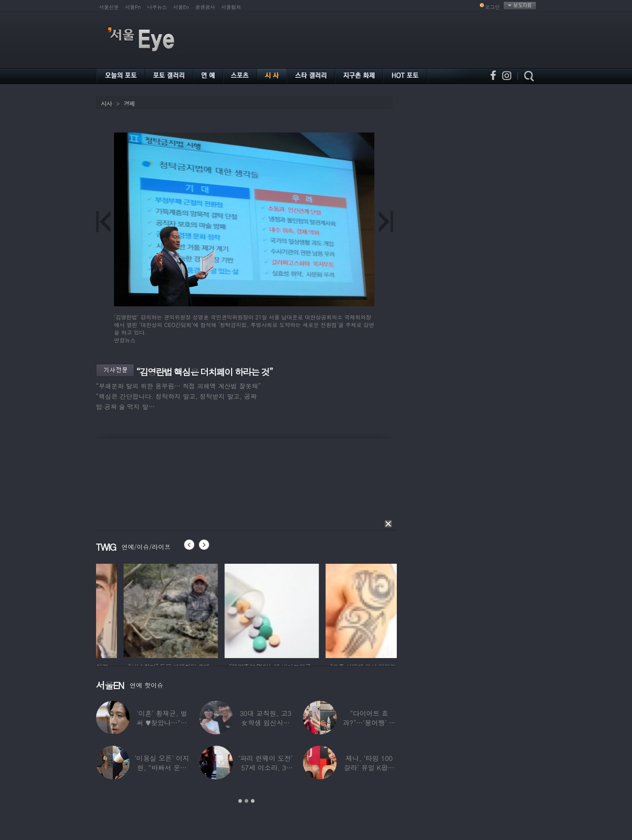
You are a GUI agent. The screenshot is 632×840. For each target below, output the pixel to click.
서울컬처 (231, 7)
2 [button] (246, 801)
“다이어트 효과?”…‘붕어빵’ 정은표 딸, (369, 723)
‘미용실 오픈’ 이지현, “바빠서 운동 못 (162, 767)
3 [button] (253, 801)
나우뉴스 (157, 7)
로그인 (493, 7)
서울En (181, 7)
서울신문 (109, 7)
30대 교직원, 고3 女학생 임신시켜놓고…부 (265, 723)
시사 (106, 104)
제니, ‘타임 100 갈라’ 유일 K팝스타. (369, 767)
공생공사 (205, 7)
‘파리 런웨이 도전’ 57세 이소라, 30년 (265, 767)
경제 (129, 104)
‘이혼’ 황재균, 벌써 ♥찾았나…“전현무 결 (162, 723)
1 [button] (240, 801)
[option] (143, 610)
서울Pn (133, 7)
